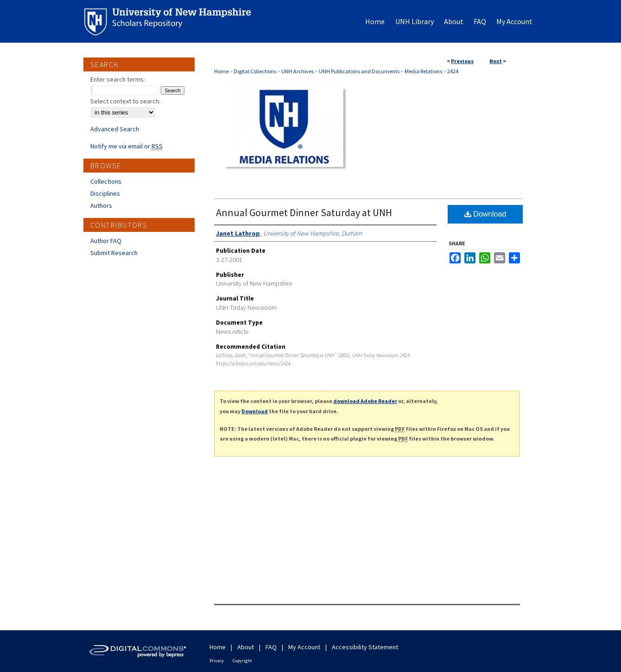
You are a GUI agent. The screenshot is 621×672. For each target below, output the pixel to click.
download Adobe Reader (365, 401)
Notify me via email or (127, 146)
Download (485, 214)
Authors (101, 205)
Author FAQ (106, 241)
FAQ (271, 647)
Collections (106, 181)
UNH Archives (298, 71)
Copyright (242, 661)
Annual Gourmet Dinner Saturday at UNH (304, 212)
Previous (462, 61)
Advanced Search (115, 129)
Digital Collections (255, 71)
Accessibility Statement (365, 647)
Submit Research (114, 253)
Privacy (217, 661)
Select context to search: (125, 101)
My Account (304, 647)
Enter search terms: (118, 79)
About (246, 647)
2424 (453, 71)
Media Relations (423, 71)
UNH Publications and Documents (359, 71)
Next (496, 61)
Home (221, 71)
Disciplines (105, 193)
